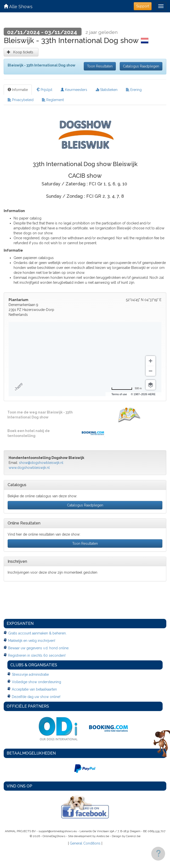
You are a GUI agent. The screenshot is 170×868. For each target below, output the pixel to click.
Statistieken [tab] (107, 90)
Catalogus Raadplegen (141, 66)
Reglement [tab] (53, 100)
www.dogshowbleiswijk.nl (29, 468)
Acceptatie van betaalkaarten (34, 689)
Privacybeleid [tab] (21, 100)
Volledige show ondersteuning (36, 682)
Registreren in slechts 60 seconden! (37, 655)
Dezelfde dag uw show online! (36, 697)
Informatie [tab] (18, 90)
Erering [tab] (134, 90)
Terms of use (119, 394)
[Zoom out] (151, 371)
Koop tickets (21, 52)
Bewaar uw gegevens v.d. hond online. (39, 648)
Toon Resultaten (100, 66)
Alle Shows (18, 7)
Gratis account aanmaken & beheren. (37, 633)
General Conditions (85, 843)
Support (143, 6)
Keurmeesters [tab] (74, 90)
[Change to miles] (127, 389)
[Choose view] (151, 385)
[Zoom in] (151, 361)
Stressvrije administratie (30, 674)
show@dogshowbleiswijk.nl (41, 463)
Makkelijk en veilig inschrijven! (32, 641)
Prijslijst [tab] (44, 90)
